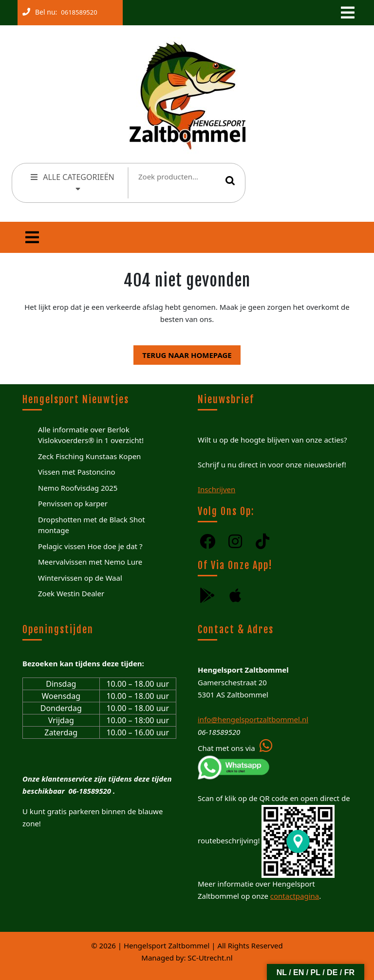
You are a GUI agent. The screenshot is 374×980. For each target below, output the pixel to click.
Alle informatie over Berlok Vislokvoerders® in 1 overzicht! (91, 435)
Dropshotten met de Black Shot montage (92, 525)
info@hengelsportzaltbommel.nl (253, 719)
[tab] (347, 13)
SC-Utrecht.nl (210, 958)
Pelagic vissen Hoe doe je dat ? (90, 546)
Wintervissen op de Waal (80, 578)
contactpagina (295, 896)
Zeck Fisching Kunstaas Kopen (89, 456)
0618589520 (77, 10)
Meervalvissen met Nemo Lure (90, 562)
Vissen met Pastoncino (77, 472)
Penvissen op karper (73, 503)
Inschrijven (216, 489)
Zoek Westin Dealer (71, 593)
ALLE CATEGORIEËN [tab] (72, 181)
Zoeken (230, 180)
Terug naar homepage (182, 353)
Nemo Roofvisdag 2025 (78, 488)
